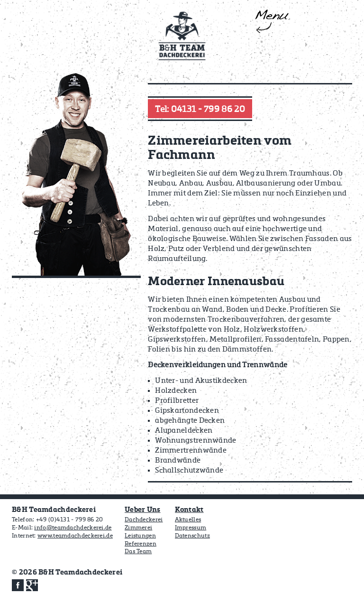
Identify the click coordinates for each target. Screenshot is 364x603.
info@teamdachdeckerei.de (73, 528)
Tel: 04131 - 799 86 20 (200, 110)
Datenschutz (192, 536)
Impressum (191, 528)
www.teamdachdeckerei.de (75, 536)
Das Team (138, 552)
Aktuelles (188, 520)
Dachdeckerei (144, 520)
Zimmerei (138, 528)
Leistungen (140, 536)
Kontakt (189, 510)
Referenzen (141, 544)
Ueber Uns (143, 510)
